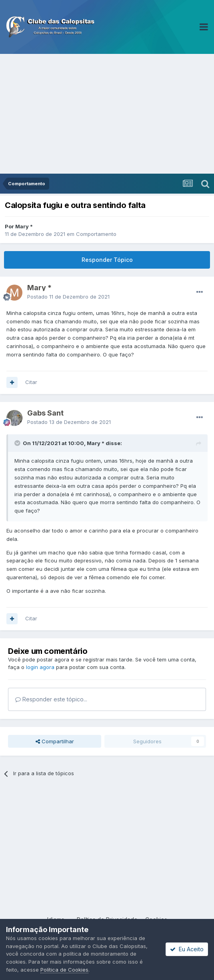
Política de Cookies (64, 970)
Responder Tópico (107, 260)
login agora (40, 667)
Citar (31, 382)
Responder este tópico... (51, 699)
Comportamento (96, 234)
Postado (68, 297)
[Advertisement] (107, 114)
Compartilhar (55, 741)
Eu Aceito (187, 949)
